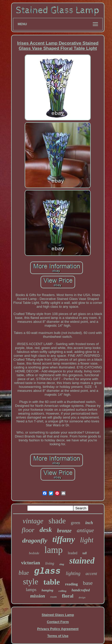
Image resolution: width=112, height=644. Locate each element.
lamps (31, 590)
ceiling (62, 591)
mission (38, 596)
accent (91, 574)
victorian (31, 563)
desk (46, 530)
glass (47, 571)
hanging (47, 590)
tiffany (64, 539)
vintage (33, 521)
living (50, 563)
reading (71, 584)
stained (82, 561)
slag (62, 564)
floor (28, 530)
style (31, 582)
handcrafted (81, 590)
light (87, 540)
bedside (34, 553)
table (52, 582)
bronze (64, 531)
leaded (73, 553)
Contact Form (58, 622)
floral (68, 596)
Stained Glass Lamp (58, 615)
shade (57, 521)
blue (24, 573)
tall (85, 553)
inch (89, 523)
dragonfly (35, 540)
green (76, 523)
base (88, 583)
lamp (54, 550)
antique (85, 530)
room (53, 597)
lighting (73, 573)
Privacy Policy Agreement (58, 629)
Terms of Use (58, 636)
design (82, 597)
